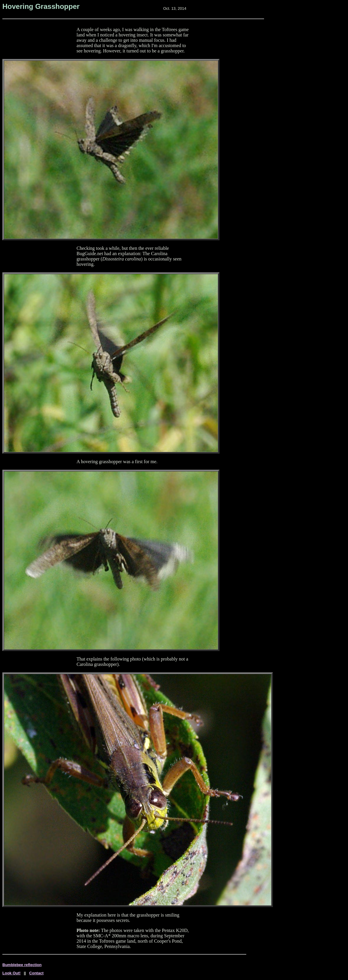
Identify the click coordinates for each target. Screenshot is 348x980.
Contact (36, 973)
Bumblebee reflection (22, 965)
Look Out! (11, 973)
